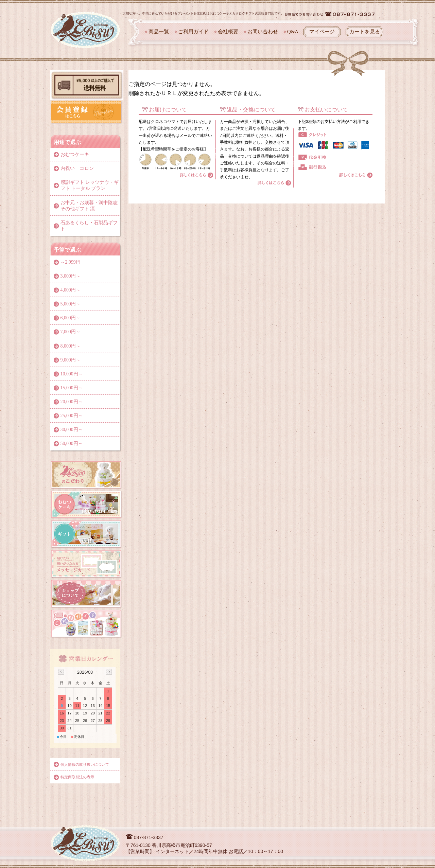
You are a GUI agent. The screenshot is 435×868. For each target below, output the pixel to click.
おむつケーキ (75, 154)
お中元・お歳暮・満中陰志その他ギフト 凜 (89, 206)
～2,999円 (71, 262)
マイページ (322, 32)
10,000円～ (72, 374)
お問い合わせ (263, 32)
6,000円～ (71, 318)
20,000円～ (72, 402)
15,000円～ (72, 388)
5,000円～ (71, 304)
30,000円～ (72, 430)
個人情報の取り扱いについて (85, 764)
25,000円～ (72, 416)
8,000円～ (71, 346)
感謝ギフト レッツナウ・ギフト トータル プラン (90, 185)
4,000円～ (71, 290)
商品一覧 (159, 32)
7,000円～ (71, 332)
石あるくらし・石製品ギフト (89, 226)
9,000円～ (71, 360)
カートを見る (365, 32)
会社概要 (228, 32)
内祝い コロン (77, 168)
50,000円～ (72, 444)
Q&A (293, 32)
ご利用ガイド (193, 32)
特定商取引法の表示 (77, 777)
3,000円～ (71, 276)
